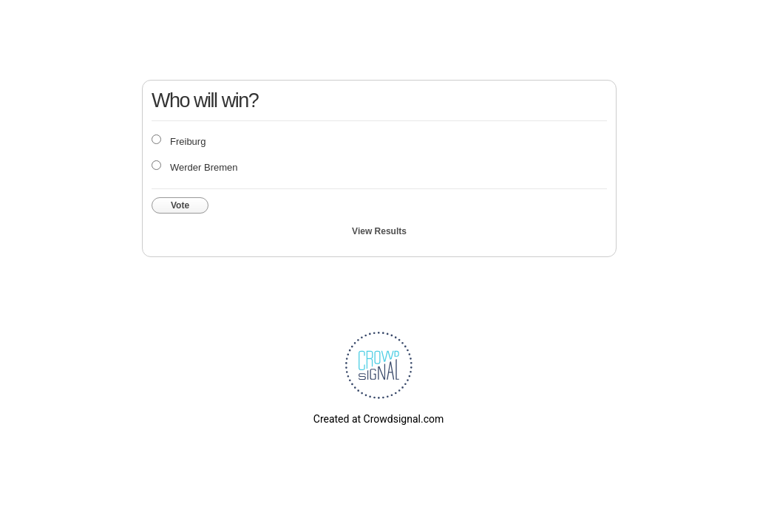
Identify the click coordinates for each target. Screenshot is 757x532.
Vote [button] (180, 205)
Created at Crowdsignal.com (378, 419)
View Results (379, 231)
